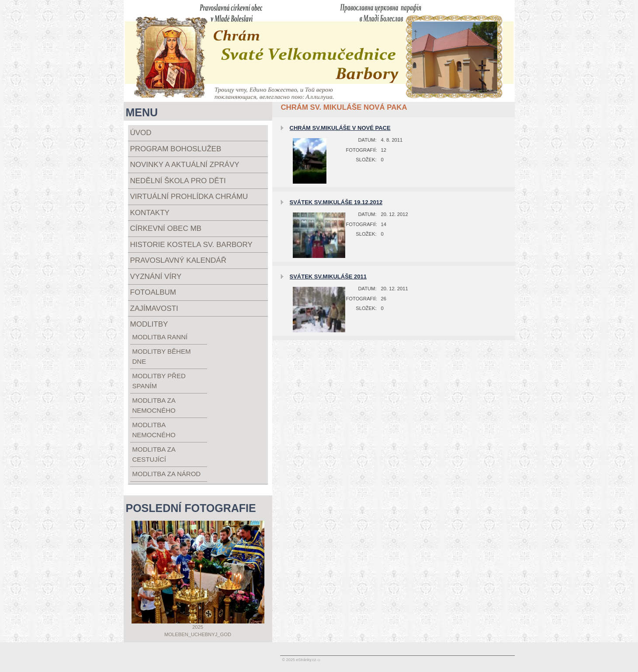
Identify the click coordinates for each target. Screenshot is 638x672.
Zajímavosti (154, 308)
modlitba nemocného (154, 430)
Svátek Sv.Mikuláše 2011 (328, 277)
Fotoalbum (153, 292)
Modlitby (149, 324)
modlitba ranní (160, 337)
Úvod (141, 133)
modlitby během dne (162, 356)
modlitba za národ (167, 474)
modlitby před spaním (159, 381)
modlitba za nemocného (154, 405)
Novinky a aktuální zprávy (185, 165)
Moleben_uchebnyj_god (198, 634)
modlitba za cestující (154, 454)
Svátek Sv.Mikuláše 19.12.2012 (336, 202)
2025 (198, 627)
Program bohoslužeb (176, 149)
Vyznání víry (156, 277)
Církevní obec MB (166, 228)
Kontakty (150, 213)
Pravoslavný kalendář (178, 260)
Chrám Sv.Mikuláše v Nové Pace (340, 128)
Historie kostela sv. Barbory (191, 245)
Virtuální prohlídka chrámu (189, 197)
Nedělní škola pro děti (178, 181)
